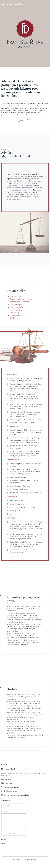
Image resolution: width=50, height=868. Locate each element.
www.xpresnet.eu (32, 860)
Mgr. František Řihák (13, 4)
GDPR (3, 843)
